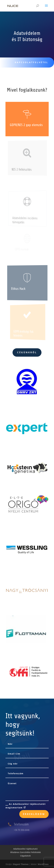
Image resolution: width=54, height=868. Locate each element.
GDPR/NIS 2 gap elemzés (26, 125)
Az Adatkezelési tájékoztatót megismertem (26, 806)
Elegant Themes (21, 864)
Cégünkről (27, 352)
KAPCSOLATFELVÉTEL (30, 62)
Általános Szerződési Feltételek (25, 852)
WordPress (43, 864)
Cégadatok (25, 856)
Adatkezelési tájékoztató (25, 849)
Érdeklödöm (34, 814)
